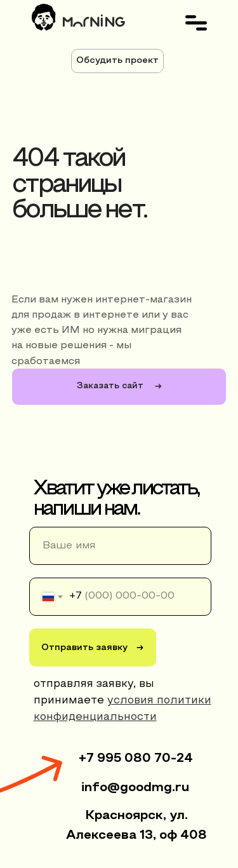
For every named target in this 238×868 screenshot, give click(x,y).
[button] (117, 61)
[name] (120, 546)
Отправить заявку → (92, 648)
